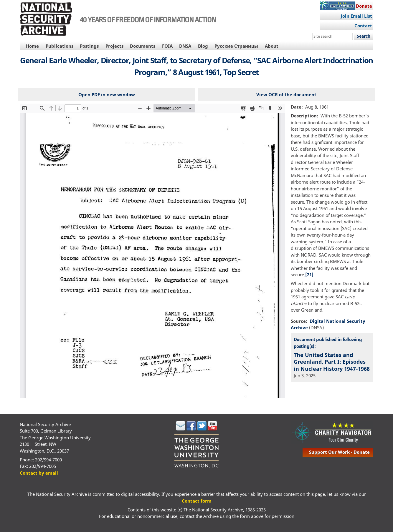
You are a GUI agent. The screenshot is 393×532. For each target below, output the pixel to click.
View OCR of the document (286, 94)
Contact (363, 26)
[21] (309, 275)
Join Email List (356, 16)
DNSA (185, 46)
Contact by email (39, 473)
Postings (89, 46)
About (272, 46)
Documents (143, 46)
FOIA (167, 46)
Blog (203, 46)
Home (32, 46)
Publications (60, 46)
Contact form (197, 501)
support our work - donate (339, 452)
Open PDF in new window (107, 94)
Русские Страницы (236, 46)
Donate (364, 6)
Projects (114, 46)
